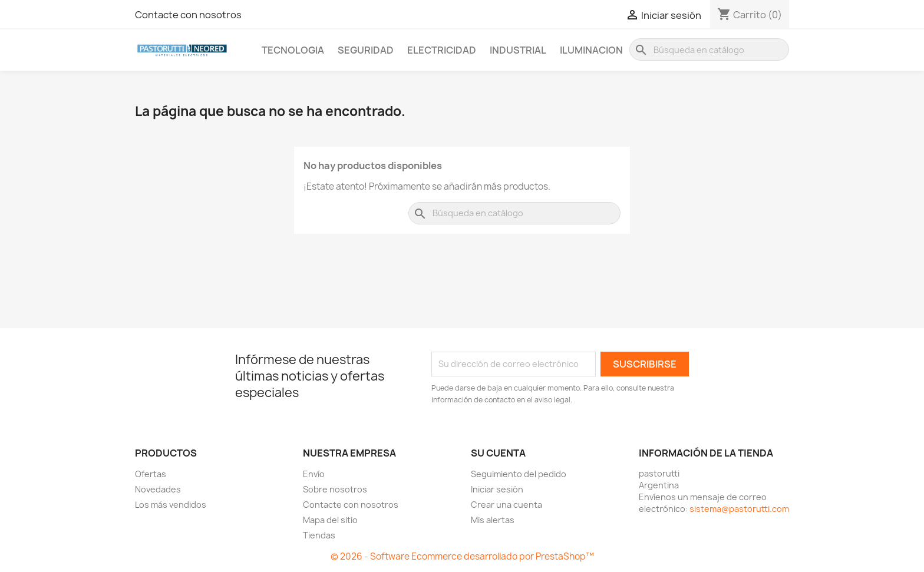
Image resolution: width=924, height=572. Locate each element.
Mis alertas (493, 520)
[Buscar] (709, 49)
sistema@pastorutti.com (739, 509)
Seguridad (366, 50)
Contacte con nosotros (188, 15)
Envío (314, 474)
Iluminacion (591, 50)
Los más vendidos (171, 505)
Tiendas (319, 535)
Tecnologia (293, 50)
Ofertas (151, 474)
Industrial (518, 50)
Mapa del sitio (330, 520)
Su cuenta (498, 453)
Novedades (158, 489)
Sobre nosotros (335, 489)
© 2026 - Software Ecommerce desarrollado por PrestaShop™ (462, 556)
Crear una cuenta (506, 505)
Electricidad (442, 50)
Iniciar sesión (497, 489)
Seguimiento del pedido (519, 474)
